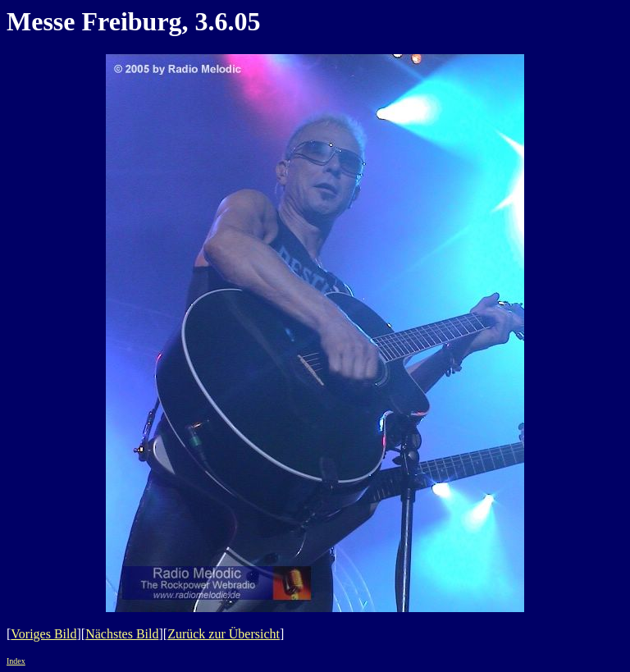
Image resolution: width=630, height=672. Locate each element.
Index (16, 661)
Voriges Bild (43, 634)
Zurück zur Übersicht (224, 634)
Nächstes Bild (122, 634)
